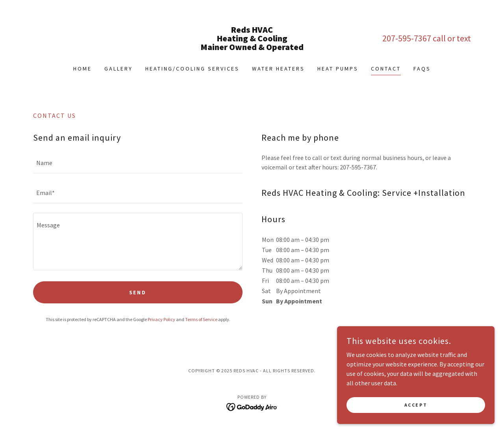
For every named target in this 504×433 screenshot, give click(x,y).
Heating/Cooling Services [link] (192, 69)
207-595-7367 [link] (407, 38)
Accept (416, 405)
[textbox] (138, 163)
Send (138, 292)
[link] (252, 48)
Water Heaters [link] (278, 69)
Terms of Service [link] (201, 319)
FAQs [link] (422, 69)
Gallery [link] (119, 69)
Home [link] (82, 69)
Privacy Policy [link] (161, 319)
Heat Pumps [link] (338, 69)
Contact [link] (386, 69)
